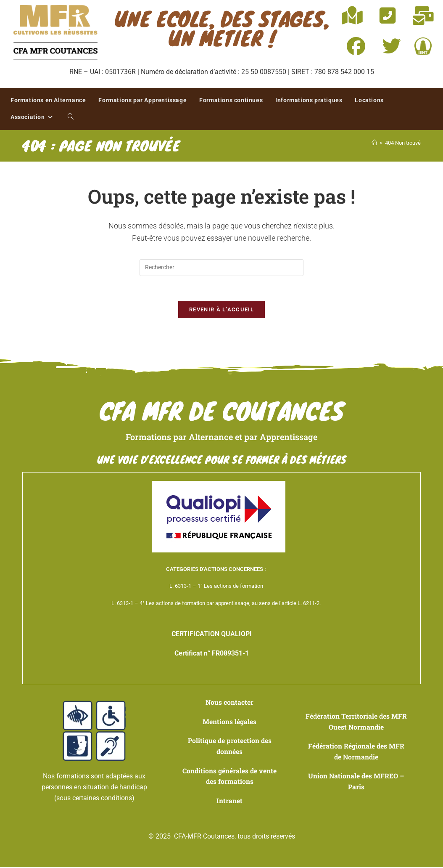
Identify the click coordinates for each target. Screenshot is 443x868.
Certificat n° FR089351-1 (212, 654)
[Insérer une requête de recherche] (221, 268)
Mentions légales (229, 722)
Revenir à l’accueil (221, 310)
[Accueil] (374, 143)
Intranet (229, 801)
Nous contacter (230, 703)
